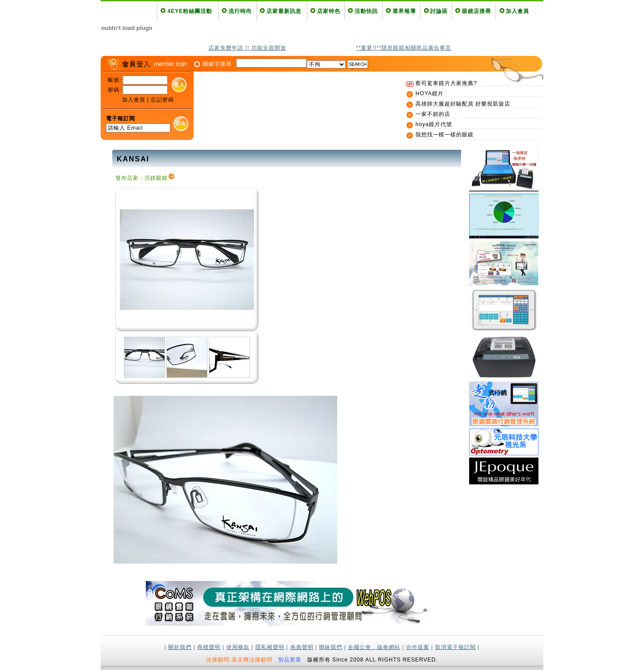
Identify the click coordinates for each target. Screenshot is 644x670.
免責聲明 (302, 647)
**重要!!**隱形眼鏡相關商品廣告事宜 (404, 48)
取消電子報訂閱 (455, 647)
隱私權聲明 (270, 647)
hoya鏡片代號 (434, 124)
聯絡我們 (330, 647)
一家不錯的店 (433, 114)
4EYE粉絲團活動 (190, 11)
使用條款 (238, 647)
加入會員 (517, 11)
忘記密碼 (162, 100)
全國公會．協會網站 (374, 647)
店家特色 (329, 11)
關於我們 (180, 647)
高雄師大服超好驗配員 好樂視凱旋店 (463, 104)
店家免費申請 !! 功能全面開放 (247, 48)
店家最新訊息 (284, 11)
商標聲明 (209, 647)
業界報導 (404, 11)
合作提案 (418, 647)
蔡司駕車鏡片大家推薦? (446, 83)
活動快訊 (366, 11)
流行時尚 (240, 11)
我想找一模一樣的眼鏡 (445, 135)
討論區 (439, 11)
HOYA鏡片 (430, 93)
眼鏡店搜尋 (477, 11)
